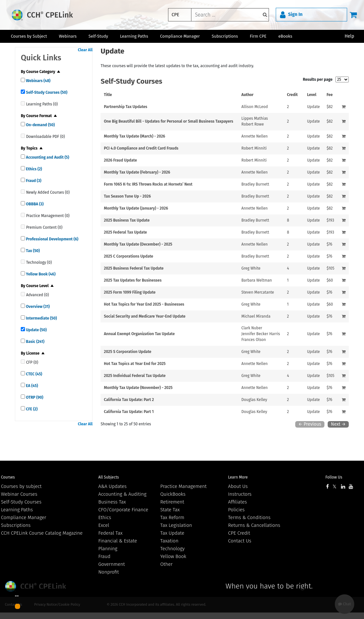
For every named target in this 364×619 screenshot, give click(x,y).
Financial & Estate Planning (118, 545)
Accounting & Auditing (122, 494)
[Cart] (353, 15)
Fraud (33, 181)
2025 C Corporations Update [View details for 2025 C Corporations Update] (128, 256)
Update (36, 330)
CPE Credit (239, 533)
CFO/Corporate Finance (123, 510)
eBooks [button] (285, 36)
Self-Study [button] (98, 36)
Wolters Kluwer (36, 586)
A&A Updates (112, 486)
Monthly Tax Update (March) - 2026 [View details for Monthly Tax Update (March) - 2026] (134, 136)
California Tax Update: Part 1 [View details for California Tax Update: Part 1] (129, 412)
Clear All (85, 50)
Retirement (172, 502)
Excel (104, 525)
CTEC (34, 374)
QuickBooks (173, 494)
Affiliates (237, 502)
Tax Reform (172, 517)
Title (108, 95)
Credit (292, 95)
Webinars (38, 81)
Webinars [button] (68, 36)
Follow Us (334, 477)
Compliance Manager (24, 517)
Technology (172, 549)
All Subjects (109, 477)
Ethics (33, 169)
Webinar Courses (19, 494)
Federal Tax (110, 533)
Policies (236, 510)
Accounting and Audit (47, 157)
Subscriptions (16, 525)
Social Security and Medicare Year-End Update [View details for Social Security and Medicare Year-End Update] (145, 316)
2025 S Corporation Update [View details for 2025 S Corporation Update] (127, 352)
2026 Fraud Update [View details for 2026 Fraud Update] (120, 160)
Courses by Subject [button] (29, 36)
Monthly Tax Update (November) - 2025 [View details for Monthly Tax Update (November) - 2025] (138, 388)
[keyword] (230, 15)
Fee (330, 95)
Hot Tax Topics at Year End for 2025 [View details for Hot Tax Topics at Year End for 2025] (135, 364)
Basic (35, 342)
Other (166, 564)
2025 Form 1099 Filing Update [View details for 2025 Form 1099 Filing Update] (130, 292)
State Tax (170, 510)
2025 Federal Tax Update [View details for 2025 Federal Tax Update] (125, 232)
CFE (31, 409)
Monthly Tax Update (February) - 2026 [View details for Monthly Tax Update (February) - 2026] (137, 172)
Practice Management (183, 486)
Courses (8, 477)
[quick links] (23, 80)
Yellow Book (40, 274)
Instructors (240, 494)
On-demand (40, 125)
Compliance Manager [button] (180, 36)
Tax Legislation (176, 525)
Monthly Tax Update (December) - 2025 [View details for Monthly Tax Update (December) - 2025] (138, 244)
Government (112, 564)
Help (349, 36)
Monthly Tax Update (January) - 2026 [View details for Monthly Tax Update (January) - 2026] (136, 208)
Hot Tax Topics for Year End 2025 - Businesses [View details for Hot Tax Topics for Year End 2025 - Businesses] (144, 304)
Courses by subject (21, 486)
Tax (32, 251)
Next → (338, 424)
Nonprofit (109, 572)
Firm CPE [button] (258, 36)
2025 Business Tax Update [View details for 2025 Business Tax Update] (127, 220)
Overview (37, 307)
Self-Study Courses (46, 92)
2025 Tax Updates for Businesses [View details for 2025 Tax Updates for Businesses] (133, 280)
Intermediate (41, 318)
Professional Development (52, 239)
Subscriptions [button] (225, 36)
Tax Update (172, 533)
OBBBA (34, 204)
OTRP (34, 397)
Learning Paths (134, 36)
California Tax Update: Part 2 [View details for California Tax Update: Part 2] (129, 400)
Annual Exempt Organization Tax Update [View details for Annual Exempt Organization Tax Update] (139, 334)
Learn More (238, 477)
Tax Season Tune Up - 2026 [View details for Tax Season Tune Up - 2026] (127, 196)
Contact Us (240, 541)
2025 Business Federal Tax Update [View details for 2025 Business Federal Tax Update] (134, 268)
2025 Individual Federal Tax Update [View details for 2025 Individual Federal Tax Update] (135, 376)
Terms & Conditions (249, 517)
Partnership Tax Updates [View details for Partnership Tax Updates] (126, 107)
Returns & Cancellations (254, 525)
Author (247, 95)
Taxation (169, 541)
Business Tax (112, 502)
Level (312, 95)
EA (31, 386)
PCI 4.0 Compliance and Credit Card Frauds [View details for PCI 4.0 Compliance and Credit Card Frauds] (141, 148)
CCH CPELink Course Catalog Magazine (42, 533)
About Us (238, 486)
